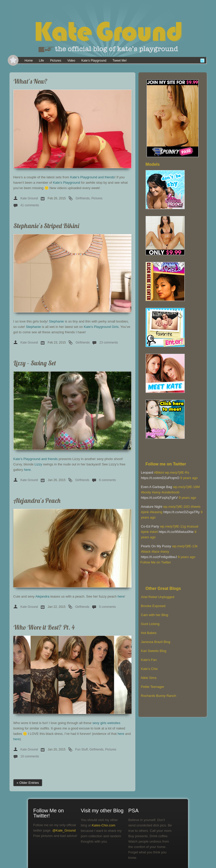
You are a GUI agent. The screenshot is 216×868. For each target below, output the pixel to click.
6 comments (107, 480)
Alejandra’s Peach (37, 500)
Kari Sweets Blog (154, 651)
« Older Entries (28, 783)
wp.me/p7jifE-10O (176, 507)
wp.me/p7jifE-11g (173, 526)
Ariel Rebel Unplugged (158, 597)
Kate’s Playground (94, 61)
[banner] (108, 28)
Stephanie (56, 321)
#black (146, 552)
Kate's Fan (149, 660)
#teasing (156, 512)
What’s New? (30, 81)
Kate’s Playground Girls (101, 327)
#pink (145, 512)
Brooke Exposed (153, 606)
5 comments (107, 607)
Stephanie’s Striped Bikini (46, 226)
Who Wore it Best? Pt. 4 (44, 627)
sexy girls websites (106, 723)
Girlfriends (83, 198)
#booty (146, 492)
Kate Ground (29, 198)
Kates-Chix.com (104, 825)
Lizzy (38, 464)
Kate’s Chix (149, 669)
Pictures (56, 61)
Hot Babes (149, 633)
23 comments (109, 343)
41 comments (30, 205)
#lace (156, 552)
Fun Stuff (81, 749)
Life (41, 61)
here (27, 470)
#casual (192, 526)
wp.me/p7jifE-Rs (177, 472)
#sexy (156, 492)
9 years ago (189, 478)
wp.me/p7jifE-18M (186, 487)
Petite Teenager (153, 687)
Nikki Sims (149, 678)
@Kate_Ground (64, 830)
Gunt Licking (150, 624)
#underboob (170, 492)
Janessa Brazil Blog (156, 642)
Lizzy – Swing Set (35, 363)
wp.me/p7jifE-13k (185, 546)
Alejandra (43, 596)
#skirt (154, 532)
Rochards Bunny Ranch (159, 696)
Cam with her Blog (155, 615)
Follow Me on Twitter (156, 562)
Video (71, 61)
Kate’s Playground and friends (92, 177)
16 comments (30, 756)
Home (29, 61)
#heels (195, 507)
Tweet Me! (120, 61)
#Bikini (159, 472)
